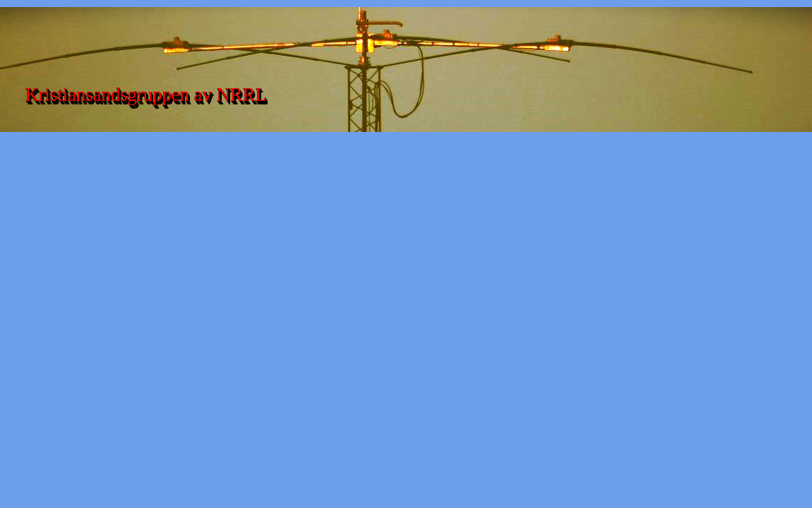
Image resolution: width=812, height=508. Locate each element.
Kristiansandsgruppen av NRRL (145, 95)
